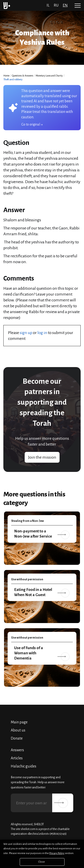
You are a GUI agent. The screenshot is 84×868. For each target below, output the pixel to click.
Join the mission (42, 457)
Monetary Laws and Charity (49, 76)
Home (6, 76)
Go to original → (32, 124)
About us (18, 730)
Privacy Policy (57, 853)
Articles (17, 758)
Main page (19, 722)
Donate (17, 738)
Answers (17, 750)
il (48, 5)
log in (42, 333)
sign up (26, 333)
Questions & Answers (23, 76)
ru (56, 5)
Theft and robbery (13, 79)
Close (42, 862)
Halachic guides (24, 766)
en (65, 5)
